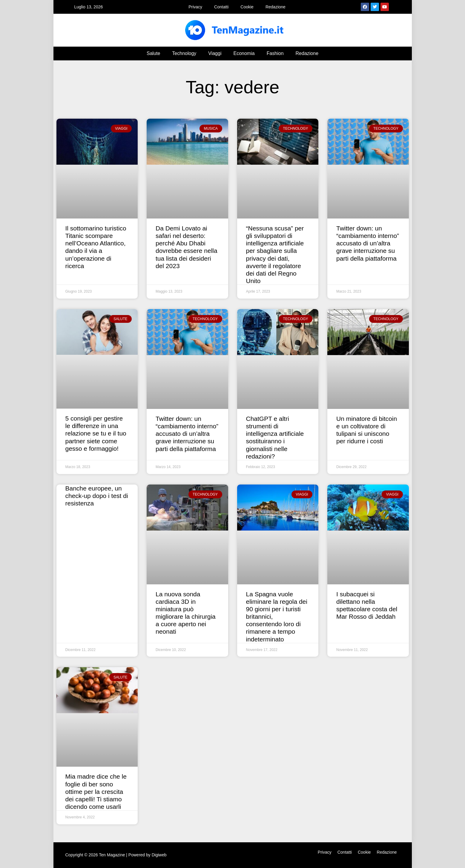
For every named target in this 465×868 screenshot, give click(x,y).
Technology (184, 53)
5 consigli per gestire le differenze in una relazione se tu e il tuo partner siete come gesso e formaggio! (96, 433)
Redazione (276, 7)
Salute (153, 53)
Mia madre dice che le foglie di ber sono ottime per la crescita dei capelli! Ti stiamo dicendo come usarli (96, 791)
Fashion (275, 53)
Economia (244, 53)
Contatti (221, 7)
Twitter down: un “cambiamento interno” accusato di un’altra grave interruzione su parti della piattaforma (368, 243)
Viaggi (215, 53)
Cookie (247, 7)
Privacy (195, 7)
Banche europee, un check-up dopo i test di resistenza (97, 496)
